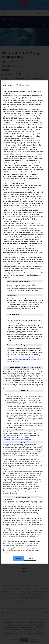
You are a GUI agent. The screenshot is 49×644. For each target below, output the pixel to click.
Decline (30, 558)
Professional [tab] (23, 85)
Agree (18, 558)
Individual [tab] (8, 85)
